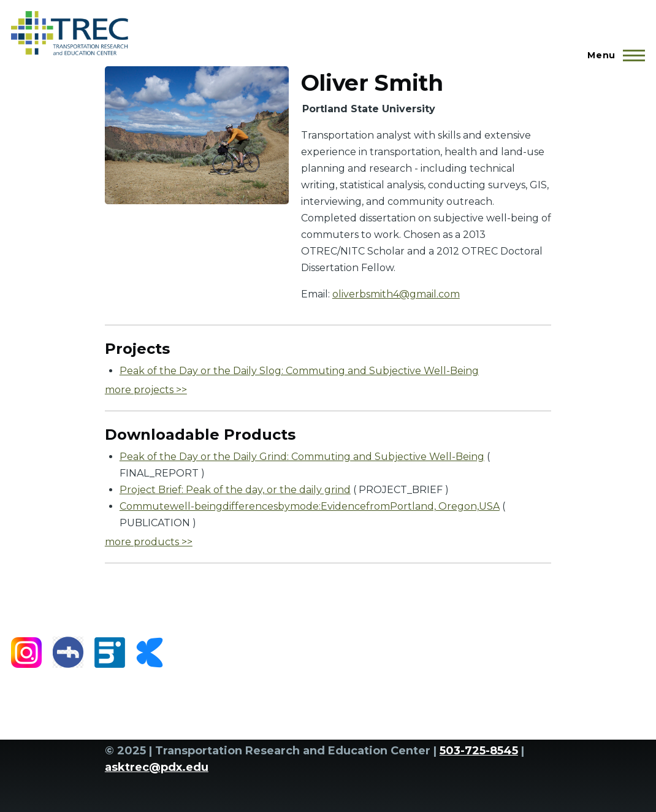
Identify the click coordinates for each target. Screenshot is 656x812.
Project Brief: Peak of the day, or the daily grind (235, 490)
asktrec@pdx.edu (157, 767)
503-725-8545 (479, 751)
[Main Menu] (612, 55)
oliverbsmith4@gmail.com (396, 294)
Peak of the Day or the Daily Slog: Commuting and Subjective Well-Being (299, 371)
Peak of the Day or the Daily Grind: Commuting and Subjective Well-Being (302, 457)
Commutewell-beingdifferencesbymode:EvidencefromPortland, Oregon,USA (310, 506)
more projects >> (146, 390)
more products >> (149, 542)
